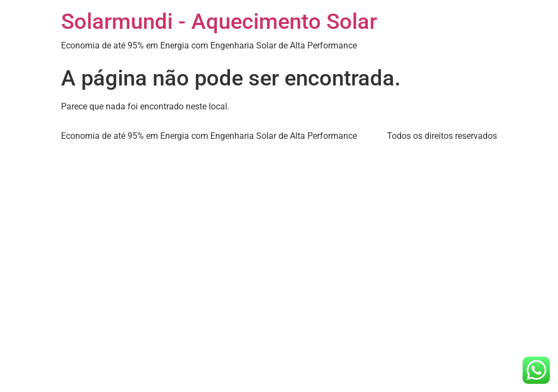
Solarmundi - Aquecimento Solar (219, 22)
